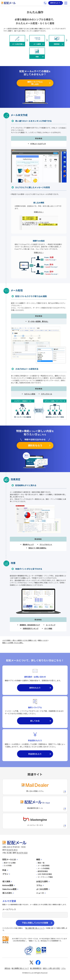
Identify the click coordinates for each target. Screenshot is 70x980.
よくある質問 (42, 889)
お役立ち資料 (42, 882)
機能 (38, 860)
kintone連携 (8, 885)
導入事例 (6, 882)
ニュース (40, 893)
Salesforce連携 (9, 889)
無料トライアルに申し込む (35, 83)
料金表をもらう (35, 754)
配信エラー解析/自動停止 (37, 548)
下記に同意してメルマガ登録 (35, 923)
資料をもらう (55, 3)
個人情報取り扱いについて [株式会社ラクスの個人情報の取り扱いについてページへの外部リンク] (20, 968)
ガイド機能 (48, 628)
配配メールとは (43, 640)
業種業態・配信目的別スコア (30, 625)
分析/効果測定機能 (45, 874)
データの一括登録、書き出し (38, 321)
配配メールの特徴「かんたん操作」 (13, 643)
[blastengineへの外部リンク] (35, 821)
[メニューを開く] (66, 3)
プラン (5, 874)
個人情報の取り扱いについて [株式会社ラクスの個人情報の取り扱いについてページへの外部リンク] (35, 928)
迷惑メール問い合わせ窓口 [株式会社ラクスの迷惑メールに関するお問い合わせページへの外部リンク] (51, 968)
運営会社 (7, 968)
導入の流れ (7, 893)
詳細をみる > (39, 212)
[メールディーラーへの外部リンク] (35, 787)
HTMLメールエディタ (38, 144)
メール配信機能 (44, 866)
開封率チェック (28, 544)
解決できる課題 (10, 863)
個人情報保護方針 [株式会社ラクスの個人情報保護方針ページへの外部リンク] (36, 968)
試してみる (35, 721)
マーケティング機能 (45, 877)
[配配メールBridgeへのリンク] (35, 804)
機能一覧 (41, 863)
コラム (39, 885)
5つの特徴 (8, 866)
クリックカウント (46, 544)
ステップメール (47, 394)
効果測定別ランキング (31, 628)
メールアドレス (9, 909)
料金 (4, 870)
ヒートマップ (51, 625)
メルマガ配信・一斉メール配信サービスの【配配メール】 (20, 640)
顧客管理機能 (43, 871)
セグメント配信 (30, 394)
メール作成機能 (44, 868)
